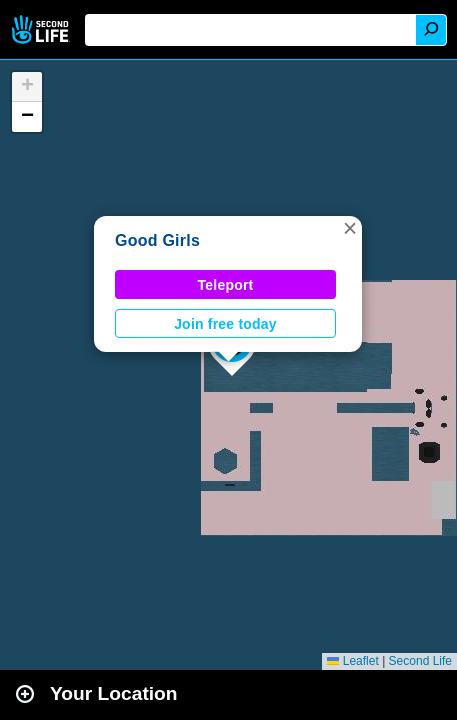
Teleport (226, 285)
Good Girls (157, 240)
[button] (350, 228)
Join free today (225, 324)
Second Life (42, 29)
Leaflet (352, 661)
